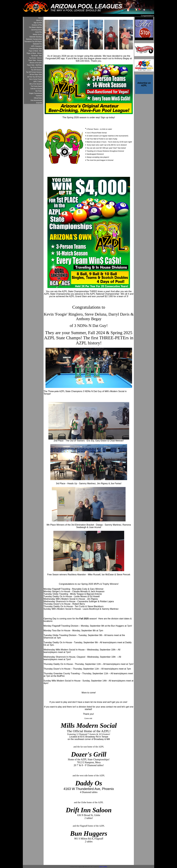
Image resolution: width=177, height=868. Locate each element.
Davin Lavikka (103, 867)
